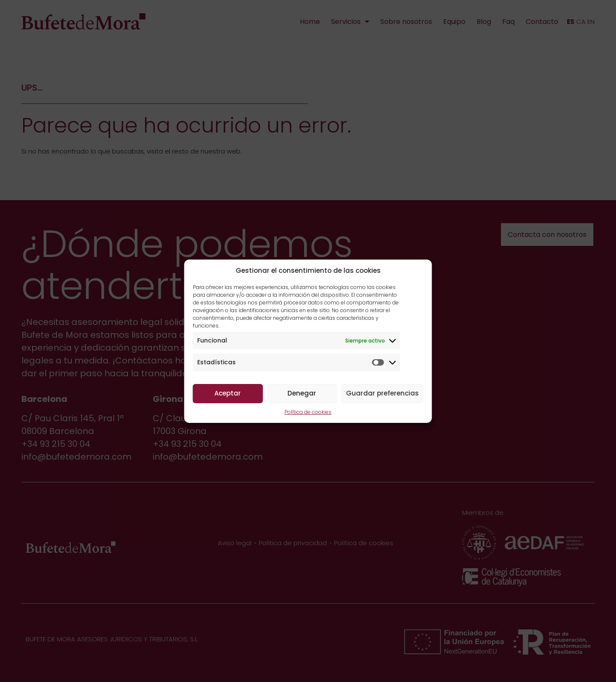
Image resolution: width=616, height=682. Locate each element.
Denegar (302, 393)
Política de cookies (308, 412)
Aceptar (228, 393)
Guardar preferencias (382, 393)
